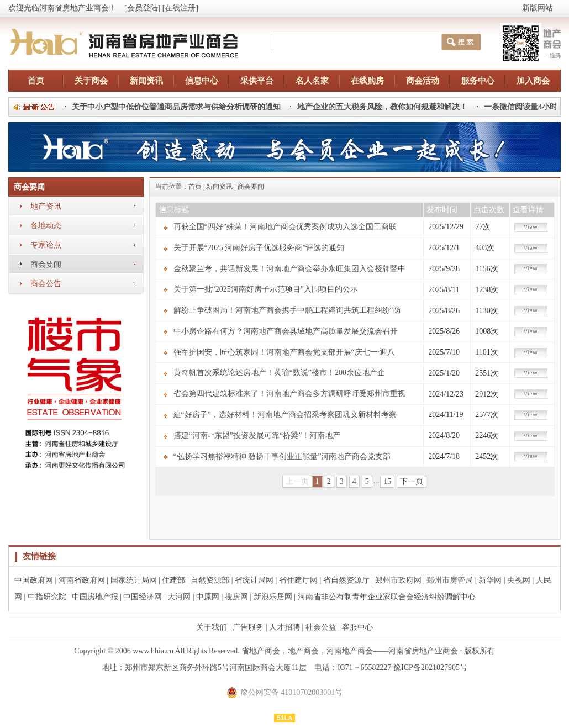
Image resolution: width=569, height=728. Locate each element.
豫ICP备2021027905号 (430, 668)
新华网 (490, 580)
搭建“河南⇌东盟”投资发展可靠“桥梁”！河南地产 (257, 436)
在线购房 (367, 81)
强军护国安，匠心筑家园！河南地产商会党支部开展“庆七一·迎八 (284, 352)
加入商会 (533, 81)
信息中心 (202, 81)
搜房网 (236, 597)
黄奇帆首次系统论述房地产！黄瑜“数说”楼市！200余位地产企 (279, 373)
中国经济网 (143, 597)
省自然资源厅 (346, 580)
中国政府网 (34, 580)
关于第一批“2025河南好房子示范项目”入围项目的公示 (266, 289)
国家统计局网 (134, 580)
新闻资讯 (146, 81)
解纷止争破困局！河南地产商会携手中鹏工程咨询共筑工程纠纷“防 (287, 310)
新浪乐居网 (273, 597)
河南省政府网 (82, 580)
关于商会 (91, 81)
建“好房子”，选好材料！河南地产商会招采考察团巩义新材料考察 (285, 415)
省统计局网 (254, 580)
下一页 (412, 481)
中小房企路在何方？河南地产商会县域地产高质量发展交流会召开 (286, 331)
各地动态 (46, 226)
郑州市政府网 (398, 580)
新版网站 (538, 8)
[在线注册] (180, 8)
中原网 (208, 597)
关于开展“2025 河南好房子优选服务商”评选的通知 (259, 248)
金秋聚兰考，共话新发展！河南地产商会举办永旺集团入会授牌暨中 (289, 269)
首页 (36, 81)
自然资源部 (210, 580)
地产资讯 (46, 206)
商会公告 (46, 284)
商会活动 (423, 81)
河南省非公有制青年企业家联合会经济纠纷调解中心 (387, 597)
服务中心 (478, 81)
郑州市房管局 (450, 580)
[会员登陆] (142, 8)
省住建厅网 (298, 580)
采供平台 (257, 81)
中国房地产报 (95, 597)
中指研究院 (47, 597)
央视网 (519, 580)
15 (387, 481)
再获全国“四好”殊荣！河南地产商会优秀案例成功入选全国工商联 (285, 227)
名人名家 (312, 81)
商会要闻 (46, 264)
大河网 (179, 597)
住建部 (173, 580)
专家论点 (46, 245)
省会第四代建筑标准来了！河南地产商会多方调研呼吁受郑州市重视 (289, 394)
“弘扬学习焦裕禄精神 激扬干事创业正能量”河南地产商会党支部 (282, 457)
